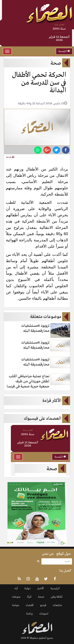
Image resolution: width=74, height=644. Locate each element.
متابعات (57, 605)
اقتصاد (30, 605)
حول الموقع (64, 554)
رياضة (29, 614)
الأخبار (40, 588)
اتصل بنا (65, 571)
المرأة (29, 597)
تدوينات (44, 614)
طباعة (10, 157)
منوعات (16, 597)
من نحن (48, 554)
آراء (16, 588)
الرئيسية (64, 51)
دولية (27, 588)
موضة (16, 605)
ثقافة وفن (57, 597)
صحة (41, 597)
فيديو (43, 605)
